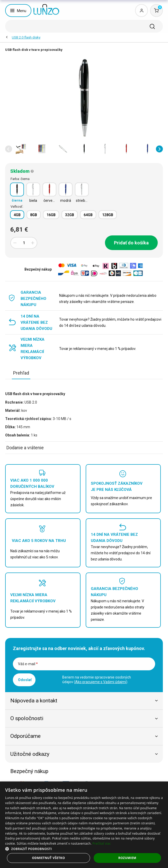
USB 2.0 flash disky (26, 37)
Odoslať (25, 680)
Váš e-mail (28, 664)
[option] (21, 149)
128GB (108, 215)
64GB (88, 215)
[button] (9, 149)
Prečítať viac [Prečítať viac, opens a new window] (101, 843)
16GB (51, 215)
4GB (17, 215)
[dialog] (84, 825)
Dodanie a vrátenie (25, 448)
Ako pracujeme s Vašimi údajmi (101, 682)
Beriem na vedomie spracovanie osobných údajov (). (97, 680)
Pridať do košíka (131, 243)
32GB (70, 215)
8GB (34, 215)
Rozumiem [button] (127, 858)
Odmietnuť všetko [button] (48, 858)
